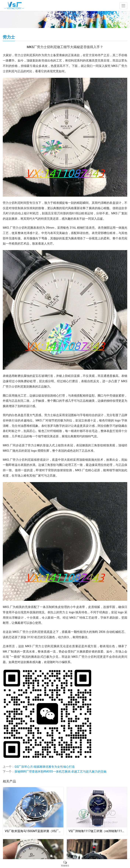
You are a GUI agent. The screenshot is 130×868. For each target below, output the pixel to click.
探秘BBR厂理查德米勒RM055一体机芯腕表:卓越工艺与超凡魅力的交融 (60, 772)
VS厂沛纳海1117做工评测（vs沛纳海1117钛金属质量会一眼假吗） (97, 831)
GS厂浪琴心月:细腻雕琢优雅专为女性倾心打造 (45, 767)
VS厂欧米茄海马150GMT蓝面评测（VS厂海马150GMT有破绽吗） (33, 831)
